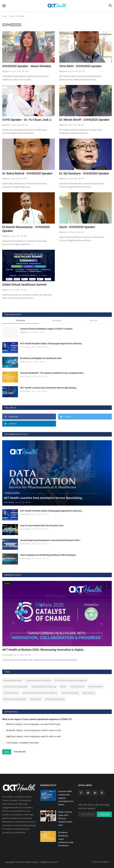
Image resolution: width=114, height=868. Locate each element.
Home (5, 16)
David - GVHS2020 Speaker (77, 227)
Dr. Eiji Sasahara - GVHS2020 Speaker (84, 173)
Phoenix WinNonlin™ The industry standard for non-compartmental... (53, 373)
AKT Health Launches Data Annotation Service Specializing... (49, 388)
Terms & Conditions (101, 862)
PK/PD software (95, 687)
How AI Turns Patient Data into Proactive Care (42, 526)
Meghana (6, 71)
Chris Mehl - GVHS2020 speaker (80, 66)
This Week (20, 320)
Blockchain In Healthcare (15, 699)
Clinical (63, 687)
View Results (20, 752)
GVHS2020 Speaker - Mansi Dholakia (27, 66)
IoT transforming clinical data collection (40, 693)
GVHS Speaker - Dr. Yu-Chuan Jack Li (27, 120)
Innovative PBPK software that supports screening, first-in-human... (66, 798)
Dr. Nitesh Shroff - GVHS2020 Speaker (84, 120)
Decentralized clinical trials (16, 687)
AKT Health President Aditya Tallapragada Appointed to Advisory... (52, 344)
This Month (57, 320)
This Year (94, 320)
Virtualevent (35, 699)
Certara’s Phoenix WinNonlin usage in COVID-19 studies (46, 329)
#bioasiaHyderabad (13, 680)
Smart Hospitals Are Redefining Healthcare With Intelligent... (49, 555)
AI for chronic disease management (71, 680)
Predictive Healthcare (55, 699)
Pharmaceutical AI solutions (38, 680)
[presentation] (101, 586)
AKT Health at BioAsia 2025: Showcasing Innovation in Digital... (44, 650)
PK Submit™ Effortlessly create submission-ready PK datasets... (66, 839)
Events (12, 16)
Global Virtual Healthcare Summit (24, 285)
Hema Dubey (25, 347)
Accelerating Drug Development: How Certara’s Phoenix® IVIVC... (51, 540)
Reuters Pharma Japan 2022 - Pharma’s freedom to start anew (65, 819)
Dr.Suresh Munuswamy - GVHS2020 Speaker (26, 229)
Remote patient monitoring (44, 687)
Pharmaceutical (77, 687)
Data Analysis (89, 693)
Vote (7, 752)
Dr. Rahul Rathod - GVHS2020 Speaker (27, 173)
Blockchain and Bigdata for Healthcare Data (41, 358)
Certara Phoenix (11, 693)
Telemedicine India (70, 693)
